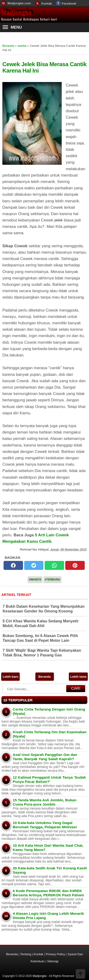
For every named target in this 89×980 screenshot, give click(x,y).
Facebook (69, 3)
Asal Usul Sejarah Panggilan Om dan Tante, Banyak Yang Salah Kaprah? (45, 757)
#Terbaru (52, 580)
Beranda (44, 677)
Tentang (26, 954)
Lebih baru (10, 677)
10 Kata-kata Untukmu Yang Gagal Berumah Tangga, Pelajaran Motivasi (45, 825)
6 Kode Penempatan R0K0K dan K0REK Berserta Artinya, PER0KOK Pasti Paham (48, 893)
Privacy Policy (55, 954)
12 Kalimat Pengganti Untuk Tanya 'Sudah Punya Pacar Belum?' (49, 779)
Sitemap (53, 961)
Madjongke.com (19, 3)
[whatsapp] (54, 565)
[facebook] (13, 565)
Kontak (47, 3)
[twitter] (34, 565)
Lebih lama (78, 677)
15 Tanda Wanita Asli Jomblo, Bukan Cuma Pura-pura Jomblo (45, 802)
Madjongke (16, 13)
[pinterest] (75, 565)
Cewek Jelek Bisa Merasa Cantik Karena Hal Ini (44, 67)
